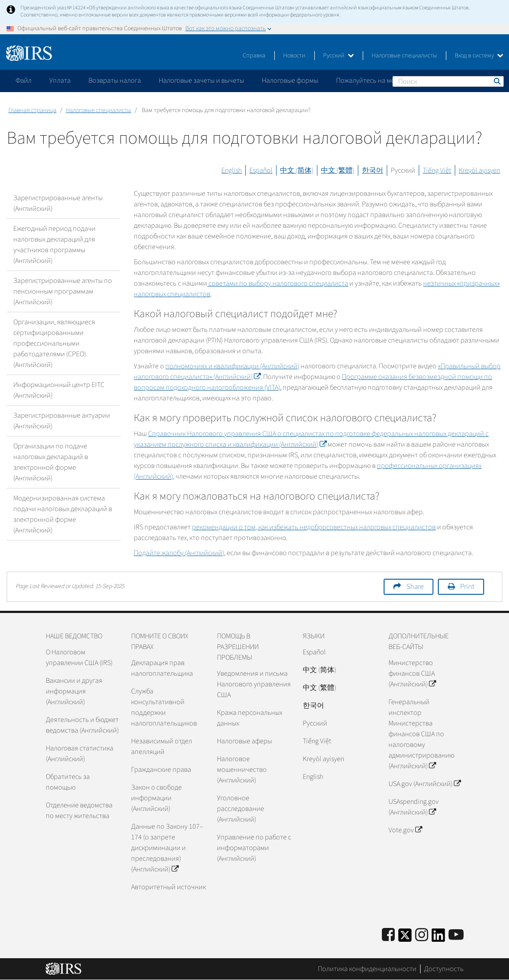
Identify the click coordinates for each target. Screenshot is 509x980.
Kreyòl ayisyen (479, 170)
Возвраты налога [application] (115, 81)
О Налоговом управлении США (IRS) (79, 657)
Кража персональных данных (250, 718)
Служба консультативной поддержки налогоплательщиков (164, 707)
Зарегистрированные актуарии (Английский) (62, 421)
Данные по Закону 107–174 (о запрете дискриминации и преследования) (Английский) (167, 848)
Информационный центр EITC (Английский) (59, 390)
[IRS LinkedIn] (438, 938)
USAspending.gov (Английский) (414, 807)
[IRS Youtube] (456, 935)
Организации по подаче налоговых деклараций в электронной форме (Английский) (51, 462)
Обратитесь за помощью (68, 782)
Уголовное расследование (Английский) (240, 809)
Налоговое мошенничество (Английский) (242, 770)
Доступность (444, 969)
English (232, 170)
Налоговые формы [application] (290, 81)
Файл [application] (24, 81)
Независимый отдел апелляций (162, 746)
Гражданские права (161, 770)
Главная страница (32, 110)
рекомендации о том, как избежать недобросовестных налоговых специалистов (314, 527)
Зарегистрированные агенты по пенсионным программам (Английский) (63, 291)
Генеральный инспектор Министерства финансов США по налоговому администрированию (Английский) (421, 734)
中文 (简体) (297, 170)
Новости (294, 56)
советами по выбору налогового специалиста (278, 283)
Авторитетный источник (168, 887)
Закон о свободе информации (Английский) (156, 798)
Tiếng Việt (437, 170)
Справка (254, 56)
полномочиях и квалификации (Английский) (232, 366)
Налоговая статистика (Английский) (80, 754)
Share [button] (415, 587)
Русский (339, 56)
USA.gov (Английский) (425, 784)
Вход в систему (479, 56)
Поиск (497, 81)
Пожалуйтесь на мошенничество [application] (386, 81)
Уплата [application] (60, 81)
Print (467, 587)
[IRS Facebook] (388, 935)
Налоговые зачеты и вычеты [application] (201, 81)
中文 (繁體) (338, 170)
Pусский (315, 723)
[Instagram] (422, 935)
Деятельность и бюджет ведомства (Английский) (82, 725)
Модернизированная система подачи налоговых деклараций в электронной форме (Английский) (63, 514)
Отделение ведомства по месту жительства (79, 811)
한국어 (373, 170)
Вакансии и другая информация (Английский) (74, 691)
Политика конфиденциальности (367, 969)
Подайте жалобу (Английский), (180, 553)
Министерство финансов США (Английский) (412, 673)
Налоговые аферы (244, 741)
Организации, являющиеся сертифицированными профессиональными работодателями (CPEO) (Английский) (54, 343)
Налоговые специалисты (404, 56)
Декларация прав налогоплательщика (162, 668)
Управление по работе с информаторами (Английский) (254, 848)
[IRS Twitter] (405, 938)
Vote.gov (405, 830)
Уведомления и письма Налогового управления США (254, 684)
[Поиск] (448, 81)
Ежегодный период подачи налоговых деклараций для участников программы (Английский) (54, 245)
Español (261, 170)
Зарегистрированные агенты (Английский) (58, 203)
